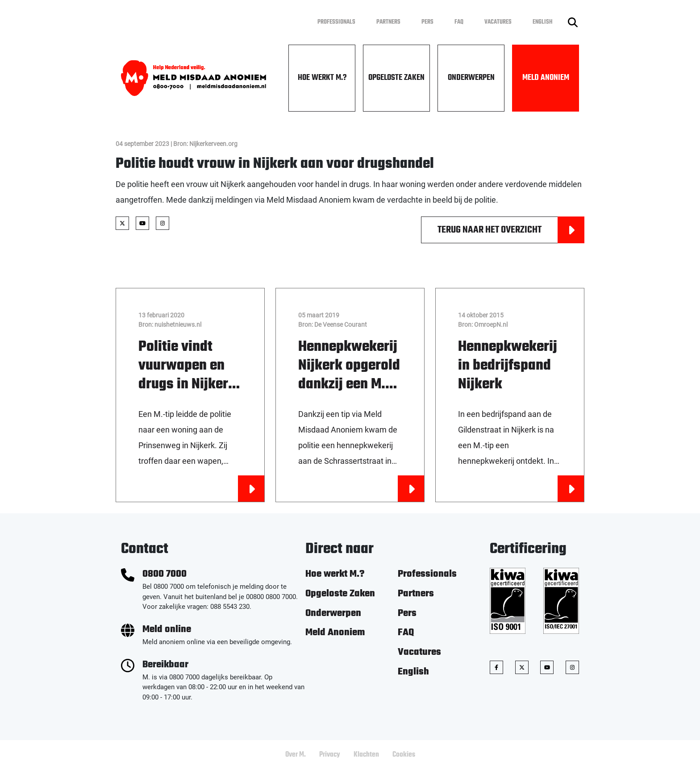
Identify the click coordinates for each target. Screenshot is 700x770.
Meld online (167, 630)
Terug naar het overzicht (511, 230)
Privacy (330, 755)
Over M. (296, 755)
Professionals (336, 22)
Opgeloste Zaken (396, 78)
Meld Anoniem (546, 78)
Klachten (366, 755)
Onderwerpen (471, 78)
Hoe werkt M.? (322, 78)
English (543, 22)
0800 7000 (165, 574)
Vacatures (498, 22)
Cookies (404, 755)
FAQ (459, 22)
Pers (427, 22)
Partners (388, 22)
